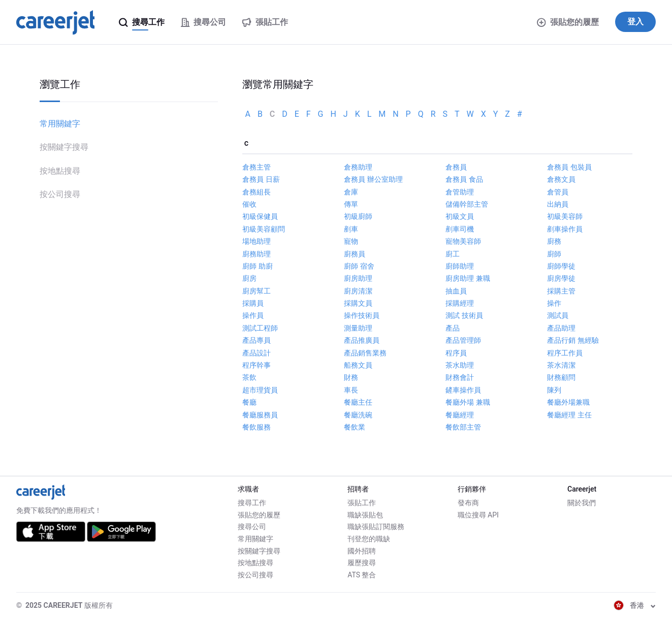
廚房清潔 (358, 291)
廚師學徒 (561, 266)
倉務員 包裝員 (569, 167)
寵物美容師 (463, 241)
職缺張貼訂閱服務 (376, 527)
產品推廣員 (362, 340)
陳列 (554, 390)
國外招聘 (362, 551)
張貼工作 (362, 503)
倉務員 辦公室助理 (373, 179)
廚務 (554, 241)
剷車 (351, 229)
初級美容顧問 (264, 229)
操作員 (253, 315)
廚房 (249, 278)
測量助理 (358, 328)
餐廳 (249, 402)
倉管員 (558, 192)
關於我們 (582, 503)
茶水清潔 (561, 365)
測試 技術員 (464, 315)
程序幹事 (257, 365)
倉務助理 (358, 167)
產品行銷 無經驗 (573, 340)
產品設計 (257, 353)
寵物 (351, 241)
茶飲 (249, 377)
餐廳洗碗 (358, 415)
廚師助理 (460, 266)
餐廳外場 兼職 (468, 402)
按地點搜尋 (60, 171)
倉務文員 (561, 179)
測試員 (558, 315)
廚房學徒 (561, 278)
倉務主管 (257, 167)
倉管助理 (460, 192)
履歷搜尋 (362, 563)
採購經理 (460, 303)
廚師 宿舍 (359, 266)
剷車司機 (460, 229)
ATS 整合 (362, 575)
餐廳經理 (460, 415)
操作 (554, 303)
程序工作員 (565, 353)
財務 (351, 377)
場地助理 (257, 241)
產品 (453, 328)
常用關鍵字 (60, 124)
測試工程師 (260, 328)
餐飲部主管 (463, 427)
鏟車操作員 (463, 390)
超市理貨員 (260, 390)
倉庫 (351, 192)
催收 (249, 204)
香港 (635, 605)
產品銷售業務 (365, 353)
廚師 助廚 (257, 266)
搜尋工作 (252, 503)
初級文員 (460, 216)
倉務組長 (257, 192)
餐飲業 (355, 427)
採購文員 (358, 303)
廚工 (453, 254)
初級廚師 (358, 216)
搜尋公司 (252, 527)
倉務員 (456, 167)
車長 (351, 390)
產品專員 (257, 340)
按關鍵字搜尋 (64, 147)
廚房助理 (358, 278)
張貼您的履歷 (568, 22)
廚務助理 (257, 254)
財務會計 (460, 377)
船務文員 (358, 365)
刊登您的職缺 (369, 539)
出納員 (558, 204)
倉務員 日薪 (261, 179)
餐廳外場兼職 (568, 402)
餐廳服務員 (260, 415)
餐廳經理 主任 (569, 415)
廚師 (554, 254)
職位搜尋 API (478, 515)
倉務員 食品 (464, 179)
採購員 (253, 303)
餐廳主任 (358, 402)
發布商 (468, 503)
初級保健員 (260, 216)
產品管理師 (463, 340)
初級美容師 (565, 216)
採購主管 (561, 291)
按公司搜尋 (60, 194)
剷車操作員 (565, 229)
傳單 (351, 204)
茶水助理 (460, 365)
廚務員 (355, 254)
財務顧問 (561, 377)
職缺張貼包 (365, 515)
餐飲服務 (257, 427)
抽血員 (456, 291)
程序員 (456, 353)
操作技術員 (362, 315)
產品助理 (561, 328)
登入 (635, 22)
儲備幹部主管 (467, 204)
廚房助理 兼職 (468, 278)
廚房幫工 (257, 291)
